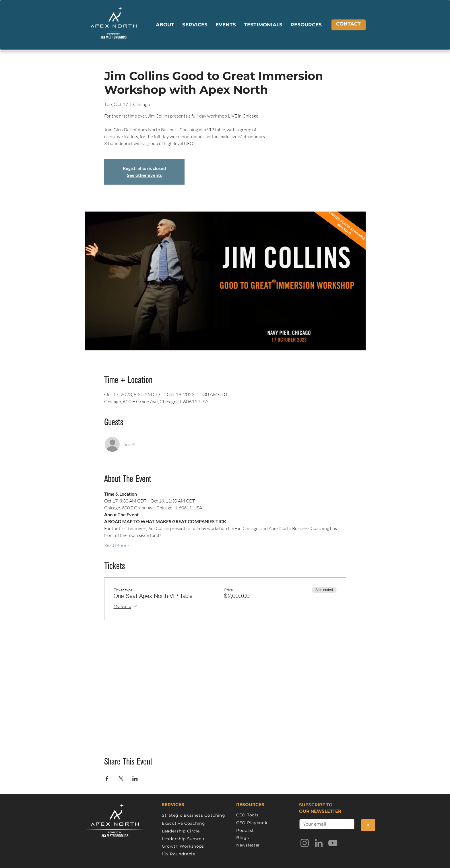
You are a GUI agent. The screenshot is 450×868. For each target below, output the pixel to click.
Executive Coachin (182, 823)
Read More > (117, 545)
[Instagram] (305, 843)
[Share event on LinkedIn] (135, 779)
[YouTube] (333, 843)
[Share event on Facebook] (107, 779)
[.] (325, 824)
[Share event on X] (121, 779)
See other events (144, 175)
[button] (165, 25)
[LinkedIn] (319, 843)
